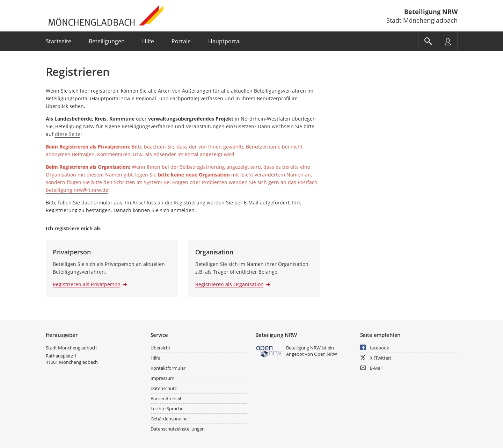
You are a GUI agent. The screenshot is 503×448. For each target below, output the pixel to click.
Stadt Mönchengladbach (71, 348)
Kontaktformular (168, 368)
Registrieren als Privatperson (87, 284)
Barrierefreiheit (166, 398)
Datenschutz (164, 388)
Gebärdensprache (169, 419)
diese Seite (68, 134)
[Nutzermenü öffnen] (448, 41)
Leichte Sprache (167, 409)
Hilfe (155, 358)
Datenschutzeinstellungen (178, 429)
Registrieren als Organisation (229, 284)
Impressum (162, 378)
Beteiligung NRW (431, 12)
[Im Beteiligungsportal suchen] (428, 41)
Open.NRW (326, 354)
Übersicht (161, 348)
